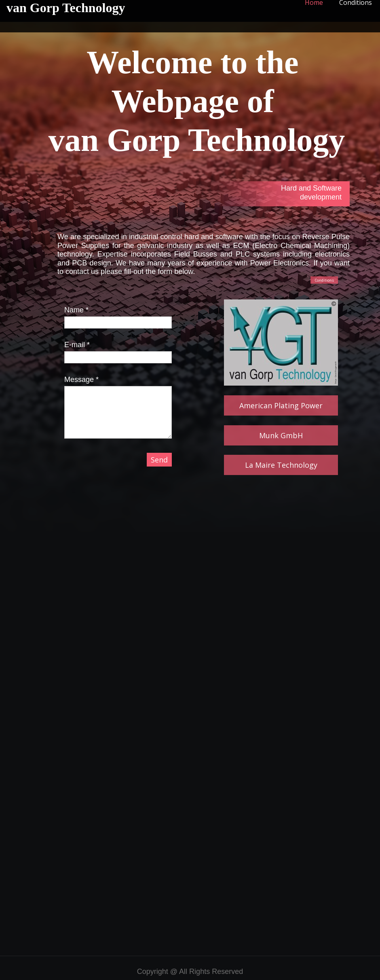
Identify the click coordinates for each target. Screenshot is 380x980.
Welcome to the (196, 62)
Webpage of (196, 101)
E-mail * (77, 345)
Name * (76, 310)
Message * (81, 380)
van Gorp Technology (66, 8)
